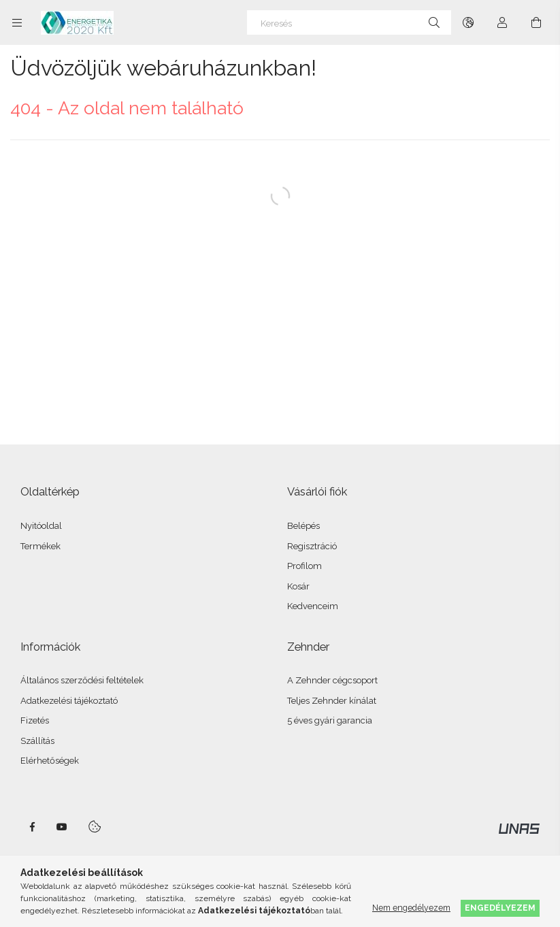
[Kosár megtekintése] (536, 22)
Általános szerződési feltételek (82, 680)
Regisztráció (312, 546)
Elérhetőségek (50, 761)
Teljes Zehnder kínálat (332, 701)
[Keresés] (349, 22)
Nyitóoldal (41, 526)
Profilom (304, 566)
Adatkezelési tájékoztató (69, 701)
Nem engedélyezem (411, 908)
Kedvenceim (313, 606)
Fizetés (35, 720)
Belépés (303, 526)
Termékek (40, 546)
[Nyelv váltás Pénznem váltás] (468, 22)
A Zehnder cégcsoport (332, 680)
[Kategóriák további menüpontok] (17, 22)
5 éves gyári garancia (330, 720)
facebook (32, 827)
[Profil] (502, 22)
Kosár (298, 586)
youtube (62, 827)
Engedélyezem (500, 908)
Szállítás (37, 741)
